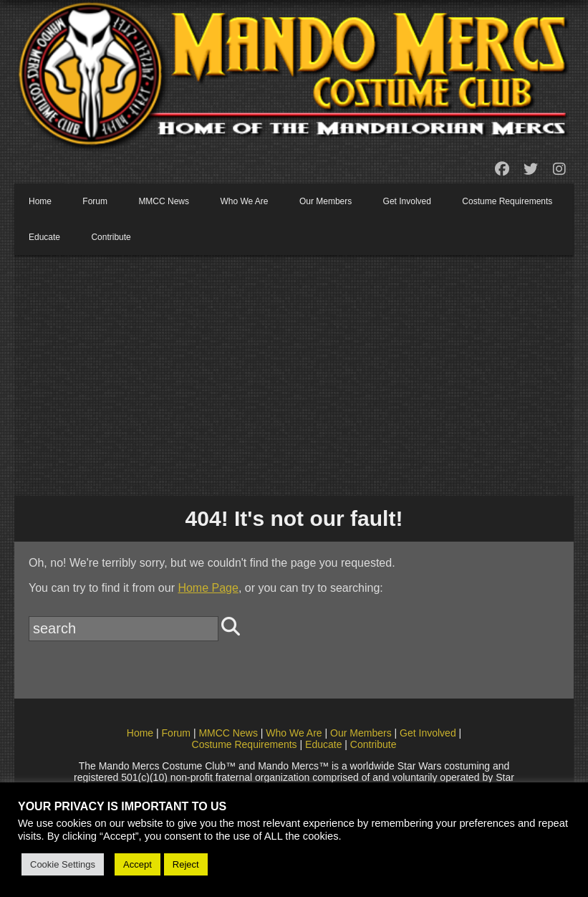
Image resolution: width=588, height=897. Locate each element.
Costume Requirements (507, 201)
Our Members (326, 201)
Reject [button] (186, 864)
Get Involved (407, 201)
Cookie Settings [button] (63, 864)
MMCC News (164, 201)
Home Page (208, 588)
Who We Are (244, 201)
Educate (44, 237)
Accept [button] (138, 864)
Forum (95, 201)
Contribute (111, 237)
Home (40, 201)
